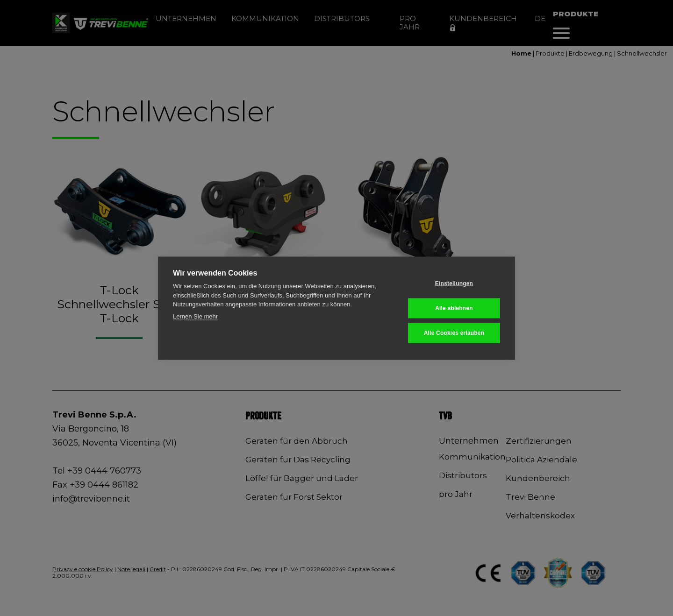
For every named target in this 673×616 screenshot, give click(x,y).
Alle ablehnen (454, 308)
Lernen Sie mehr (195, 316)
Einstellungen (454, 283)
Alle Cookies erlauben (454, 333)
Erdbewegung (591, 53)
